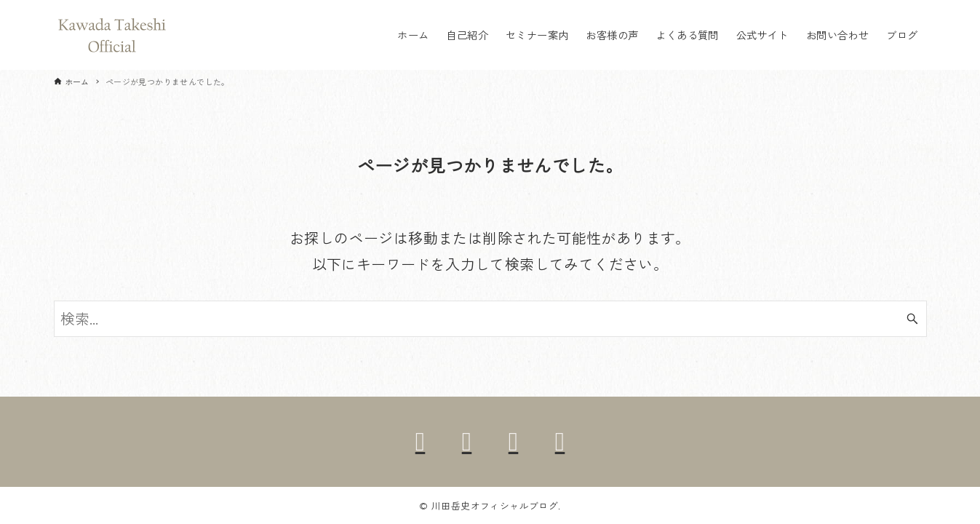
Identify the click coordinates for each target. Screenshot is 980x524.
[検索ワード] (490, 319)
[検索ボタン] (912, 319)
